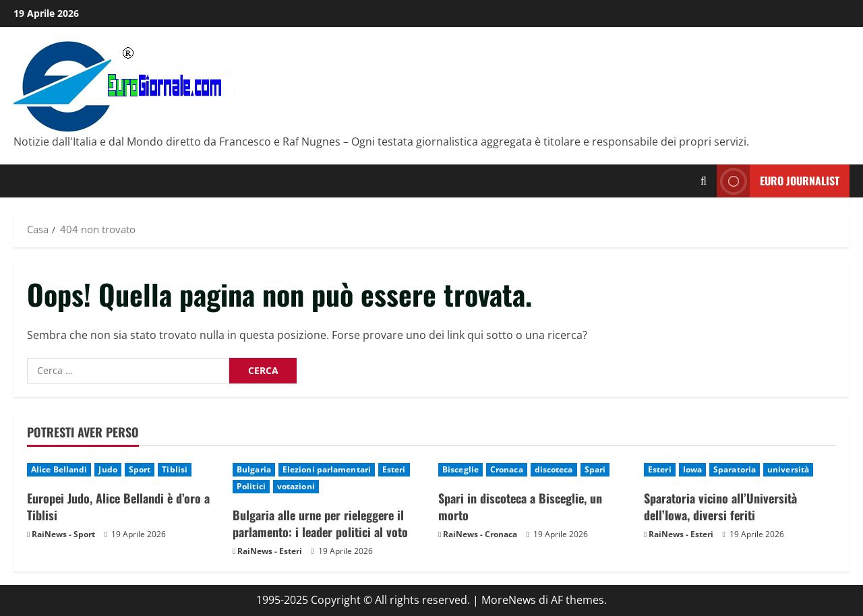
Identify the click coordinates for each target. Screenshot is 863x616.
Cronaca (507, 469)
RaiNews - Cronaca (480, 534)
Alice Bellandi (59, 469)
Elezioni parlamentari (327, 469)
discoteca (554, 469)
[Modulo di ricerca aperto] (704, 181)
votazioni (296, 486)
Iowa (692, 469)
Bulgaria (254, 469)
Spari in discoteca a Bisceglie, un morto (520, 506)
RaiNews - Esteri (270, 551)
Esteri (394, 469)
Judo (108, 469)
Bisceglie (460, 469)
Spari (595, 469)
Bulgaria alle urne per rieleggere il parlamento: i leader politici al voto (320, 523)
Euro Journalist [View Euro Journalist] (778, 181)
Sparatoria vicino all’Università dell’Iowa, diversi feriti (720, 506)
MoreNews (509, 600)
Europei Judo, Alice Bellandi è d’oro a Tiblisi (118, 506)
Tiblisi (175, 469)
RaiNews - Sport (63, 534)
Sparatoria (735, 469)
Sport (140, 469)
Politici (251, 486)
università (788, 469)
